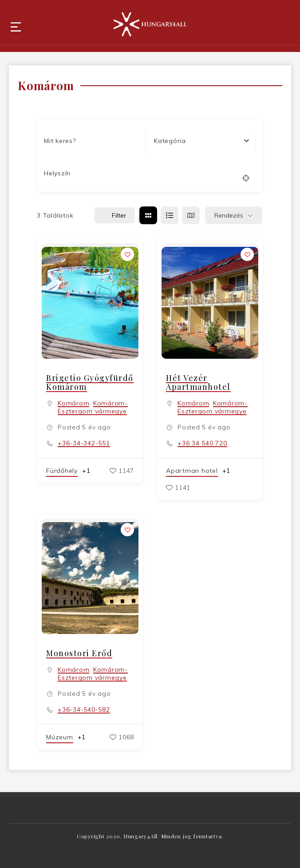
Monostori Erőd (79, 653)
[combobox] (201, 141)
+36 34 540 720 (202, 443)
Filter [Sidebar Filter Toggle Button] (115, 215)
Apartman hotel (192, 471)
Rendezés (229, 215)
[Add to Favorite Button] (127, 254)
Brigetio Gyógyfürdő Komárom (90, 382)
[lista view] (170, 215)
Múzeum (60, 737)
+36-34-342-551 (84, 443)
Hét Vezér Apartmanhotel (198, 382)
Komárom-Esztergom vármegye (93, 407)
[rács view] (148, 215)
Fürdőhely (62, 471)
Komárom (73, 403)
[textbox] (170, 141)
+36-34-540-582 (84, 709)
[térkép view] (191, 215)
